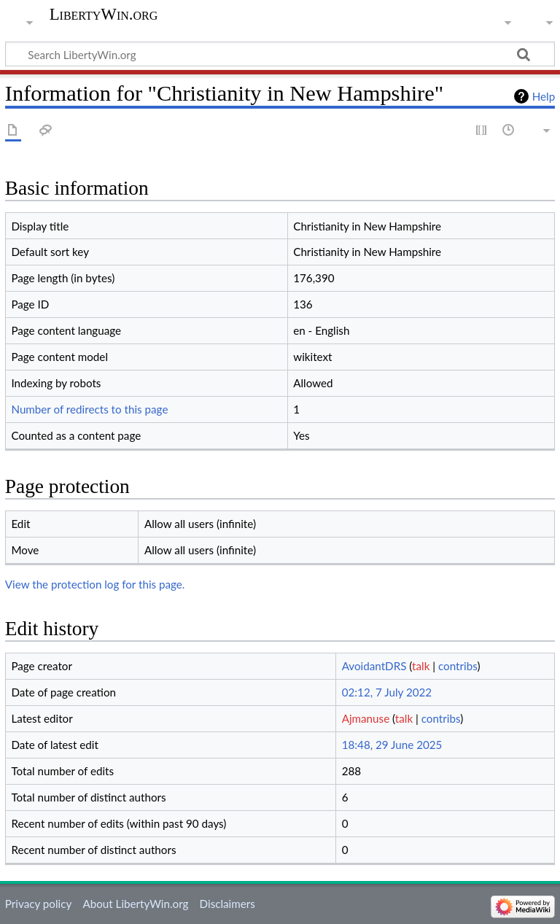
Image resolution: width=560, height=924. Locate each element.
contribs (458, 666)
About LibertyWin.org (135, 904)
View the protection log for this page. (95, 584)
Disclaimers (227, 904)
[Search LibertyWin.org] (280, 54)
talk (421, 666)
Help (544, 96)
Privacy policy (38, 904)
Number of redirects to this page (89, 409)
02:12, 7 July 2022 (387, 692)
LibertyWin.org (104, 15)
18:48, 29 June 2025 (392, 745)
